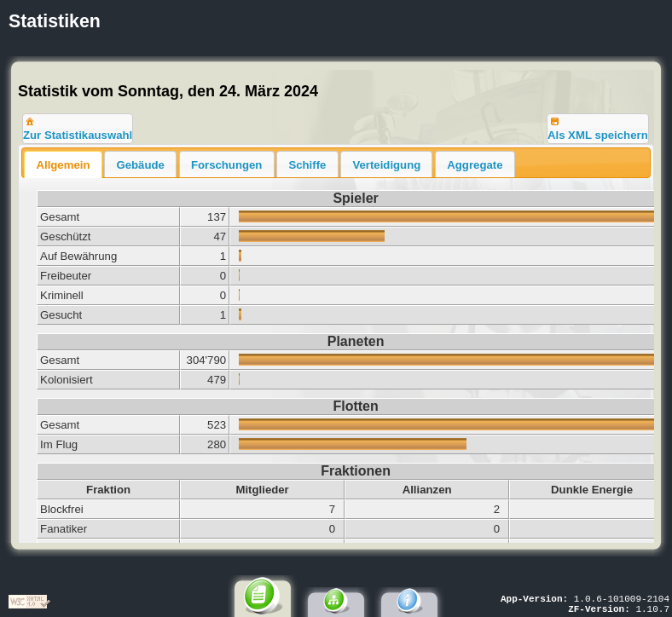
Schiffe (307, 165)
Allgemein (63, 165)
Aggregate (475, 165)
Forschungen (227, 165)
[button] (78, 129)
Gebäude (140, 165)
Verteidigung (386, 165)
